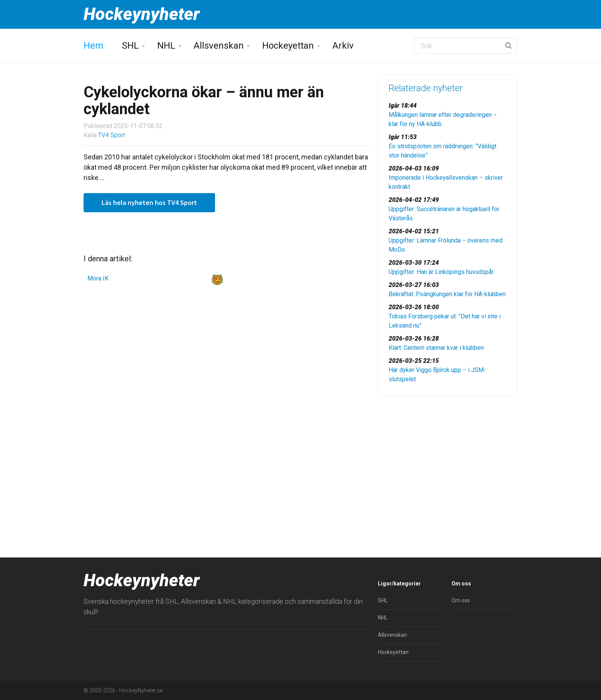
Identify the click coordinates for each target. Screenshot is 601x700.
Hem (94, 46)
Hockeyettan (288, 46)
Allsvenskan (219, 46)
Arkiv (343, 46)
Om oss (461, 600)
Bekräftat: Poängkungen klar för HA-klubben (447, 294)
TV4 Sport (112, 135)
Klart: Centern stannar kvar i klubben (436, 348)
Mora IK (98, 278)
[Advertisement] (448, 462)
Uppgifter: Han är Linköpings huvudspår (441, 272)
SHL (130, 46)
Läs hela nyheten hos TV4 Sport (149, 202)
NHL (166, 46)
